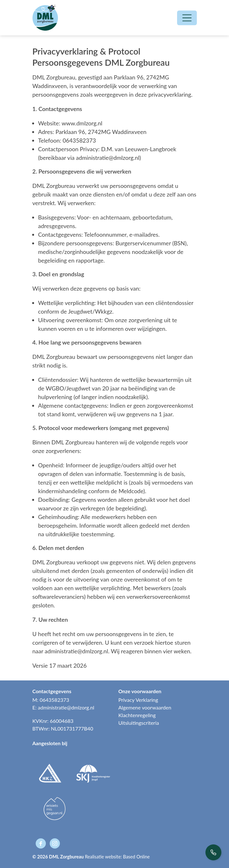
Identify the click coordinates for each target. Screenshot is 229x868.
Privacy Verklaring (138, 700)
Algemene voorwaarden (145, 707)
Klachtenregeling (137, 715)
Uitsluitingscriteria (139, 723)
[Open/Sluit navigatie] (187, 18)
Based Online (136, 857)
